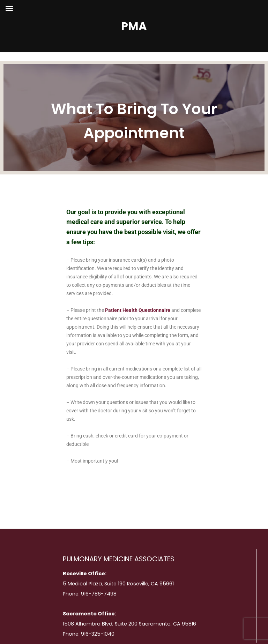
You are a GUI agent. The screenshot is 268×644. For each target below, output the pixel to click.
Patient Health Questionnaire (138, 310)
